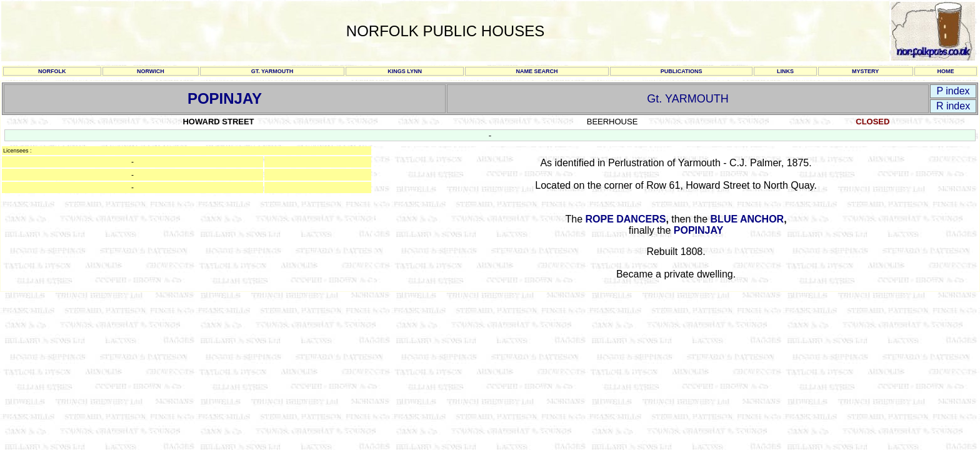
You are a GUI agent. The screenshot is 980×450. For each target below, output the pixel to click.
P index (953, 91)
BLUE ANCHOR (747, 219)
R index (953, 106)
